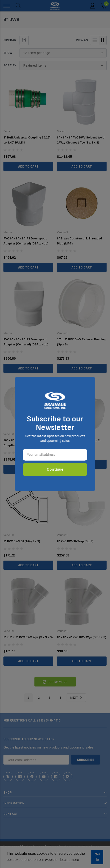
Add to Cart (28, 167)
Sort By (10, 65)
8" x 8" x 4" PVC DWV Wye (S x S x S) (82, 637)
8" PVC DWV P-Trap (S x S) (75, 541)
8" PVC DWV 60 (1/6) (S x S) (22, 541)
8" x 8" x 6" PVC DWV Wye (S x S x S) (28, 637)
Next (76, 698)
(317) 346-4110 (49, 720)
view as (82, 40)
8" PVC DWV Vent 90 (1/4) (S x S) (79, 440)
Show (8, 53)
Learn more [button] (70, 860)
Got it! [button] (97, 857)
